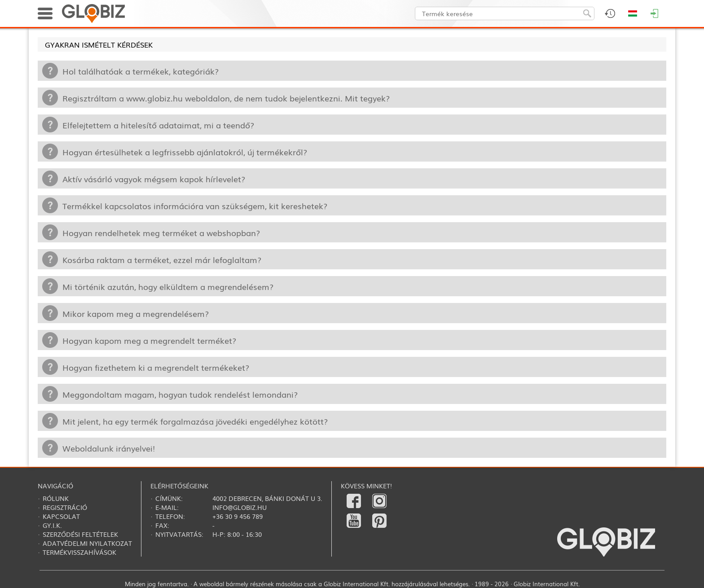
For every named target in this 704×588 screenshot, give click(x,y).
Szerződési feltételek (80, 534)
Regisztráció (65, 507)
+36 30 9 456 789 (238, 516)
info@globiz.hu (240, 507)
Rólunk (56, 498)
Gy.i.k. (52, 525)
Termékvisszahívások (79, 552)
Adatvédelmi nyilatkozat (87, 543)
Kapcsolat (61, 516)
